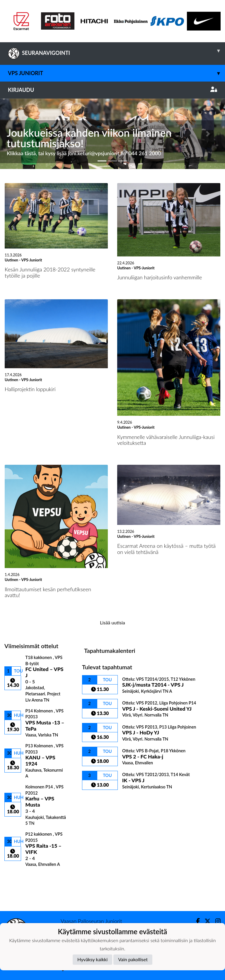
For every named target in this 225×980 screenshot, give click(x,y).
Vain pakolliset (133, 959)
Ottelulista (19, 877)
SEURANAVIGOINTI (116, 51)
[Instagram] (216, 921)
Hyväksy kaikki (92, 959)
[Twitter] (205, 921)
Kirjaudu (112, 90)
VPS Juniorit (116, 73)
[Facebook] (196, 921)
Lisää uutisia (112, 622)
